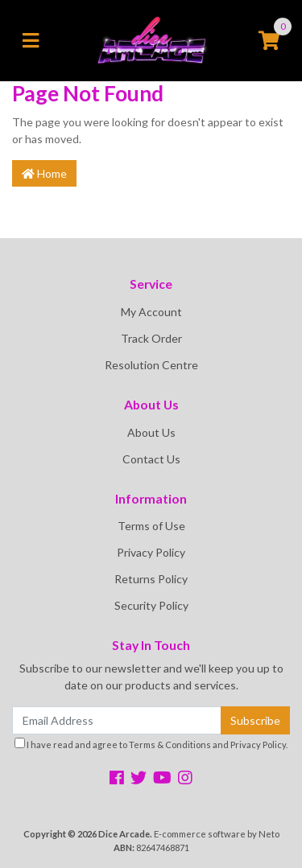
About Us (151, 432)
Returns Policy (151, 579)
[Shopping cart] (269, 41)
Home (44, 173)
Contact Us (151, 459)
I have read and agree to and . (151, 744)
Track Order (151, 338)
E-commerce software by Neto (217, 834)
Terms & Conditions (170, 745)
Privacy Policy (151, 552)
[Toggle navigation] (31, 41)
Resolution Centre (151, 365)
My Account (151, 312)
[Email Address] (117, 720)
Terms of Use (151, 526)
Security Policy (151, 605)
